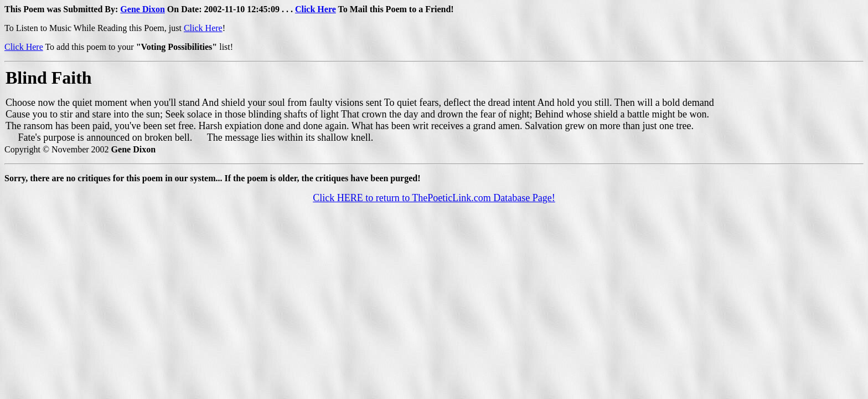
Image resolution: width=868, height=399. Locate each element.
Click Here (316, 9)
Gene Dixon (142, 9)
